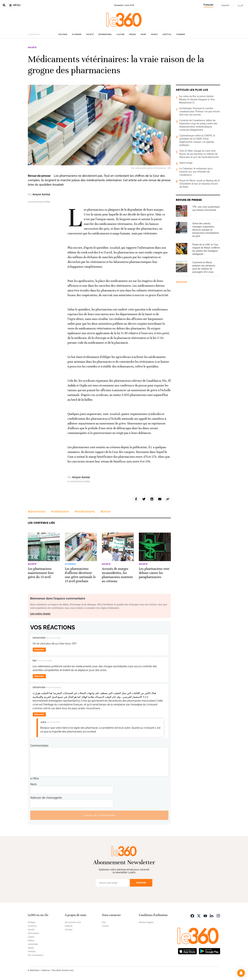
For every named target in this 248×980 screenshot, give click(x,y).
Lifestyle (167, 34)
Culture (121, 34)
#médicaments (85, 511)
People (154, 34)
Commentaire (39, 746)
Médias (133, 34)
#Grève (105, 511)
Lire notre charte (40, 614)
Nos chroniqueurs (36, 955)
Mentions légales (146, 922)
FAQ (104, 922)
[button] (241, 973)
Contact (105, 926)
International (105, 34)
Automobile (33, 944)
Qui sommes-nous (73, 922)
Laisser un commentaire (99, 815)
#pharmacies (37, 511)
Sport (143, 34)
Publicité (69, 926)
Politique (63, 34)
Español (225, 5)
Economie (77, 34)
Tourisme (181, 34)
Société (90, 34)
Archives (69, 930)
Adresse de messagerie (46, 798)
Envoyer (141, 883)
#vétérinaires (60, 511)
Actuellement (34, 34)
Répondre (39, 650)
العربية (240, 5)
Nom (34, 784)
